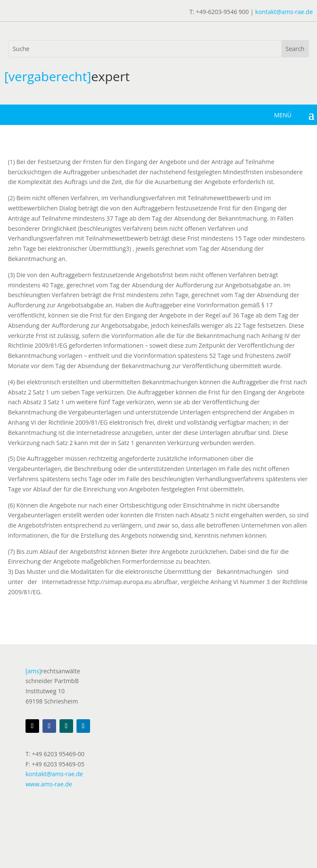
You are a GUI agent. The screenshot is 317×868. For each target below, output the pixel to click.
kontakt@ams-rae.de (284, 12)
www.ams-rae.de (49, 784)
